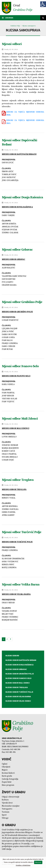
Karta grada (7, 776)
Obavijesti (6, 767)
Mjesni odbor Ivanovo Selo (20, 366)
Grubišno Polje (15, 26)
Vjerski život (7, 803)
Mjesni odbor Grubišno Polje (22, 302)
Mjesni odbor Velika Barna (21, 585)
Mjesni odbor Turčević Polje (22, 532)
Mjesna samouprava (29, 26)
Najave (5, 770)
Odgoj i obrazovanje (11, 797)
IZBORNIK (8, 18)
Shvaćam (38, 862)
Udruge (5, 818)
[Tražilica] (43, 18)
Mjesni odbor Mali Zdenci (20, 419)
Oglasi (5, 764)
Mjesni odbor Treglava (18, 480)
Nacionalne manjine (11, 806)
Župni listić (7, 782)
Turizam (6, 812)
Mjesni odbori (12, 44)
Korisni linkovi (8, 773)
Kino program (8, 785)
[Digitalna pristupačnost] (43, 4)
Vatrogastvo (7, 809)
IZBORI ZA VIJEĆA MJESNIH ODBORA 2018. (25, 113)
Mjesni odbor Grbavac (17, 250)
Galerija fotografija (10, 779)
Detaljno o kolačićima (23, 865)
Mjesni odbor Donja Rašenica (22, 197)
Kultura (5, 800)
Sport (4, 815)
